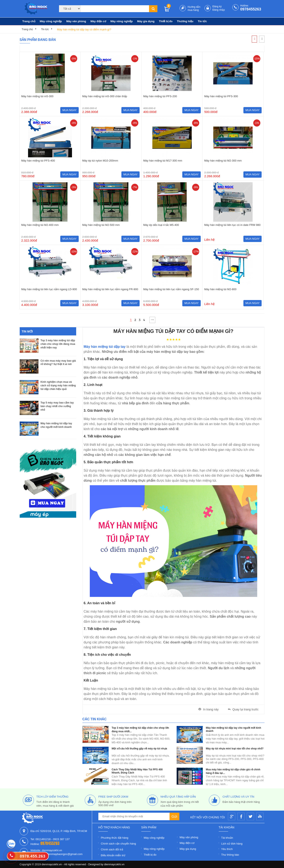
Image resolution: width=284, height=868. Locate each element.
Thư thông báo (230, 855)
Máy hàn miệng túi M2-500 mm (101, 225)
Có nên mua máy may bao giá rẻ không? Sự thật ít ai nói (58, 362)
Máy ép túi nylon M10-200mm (100, 161)
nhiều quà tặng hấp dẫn (178, 797)
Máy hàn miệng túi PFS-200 (160, 96)
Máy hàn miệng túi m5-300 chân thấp (105, 96)
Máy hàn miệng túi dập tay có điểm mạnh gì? (84, 29)
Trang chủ (29, 21)
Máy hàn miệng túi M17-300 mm (163, 161)
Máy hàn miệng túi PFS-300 (221, 96)
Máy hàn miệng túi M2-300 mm (223, 161)
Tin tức (202, 21)
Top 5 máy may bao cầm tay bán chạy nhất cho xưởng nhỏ (57, 406)
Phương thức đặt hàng (115, 838)
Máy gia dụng (146, 21)
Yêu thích (227, 849)
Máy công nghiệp (51, 21)
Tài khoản (227, 838)
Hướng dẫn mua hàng (194, 8)
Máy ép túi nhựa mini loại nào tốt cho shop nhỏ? (235, 749)
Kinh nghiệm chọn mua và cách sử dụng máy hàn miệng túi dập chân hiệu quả (58, 385)
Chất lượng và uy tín (238, 797)
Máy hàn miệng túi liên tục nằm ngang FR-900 (110, 289)
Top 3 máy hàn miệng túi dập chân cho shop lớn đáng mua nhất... (140, 730)
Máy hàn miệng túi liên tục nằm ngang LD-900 (49, 289)
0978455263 (251, 9)
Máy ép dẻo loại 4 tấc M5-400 (161, 225)
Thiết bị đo (166, 21)
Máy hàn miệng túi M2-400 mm (40, 225)
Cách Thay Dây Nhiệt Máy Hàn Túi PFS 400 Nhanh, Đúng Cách (137, 771)
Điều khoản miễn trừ (113, 855)
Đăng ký (217, 6)
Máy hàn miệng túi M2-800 (220, 289)
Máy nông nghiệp (122, 21)
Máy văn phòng (76, 21)
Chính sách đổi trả (112, 849)
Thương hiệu (185, 21)
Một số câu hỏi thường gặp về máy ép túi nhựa (139, 749)
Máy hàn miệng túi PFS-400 (38, 161)
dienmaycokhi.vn (114, 864)
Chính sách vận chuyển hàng (118, 844)
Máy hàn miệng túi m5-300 (37, 96)
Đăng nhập (219, 10)
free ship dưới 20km (113, 797)
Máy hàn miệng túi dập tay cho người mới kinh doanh (56, 425)
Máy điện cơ (98, 21)
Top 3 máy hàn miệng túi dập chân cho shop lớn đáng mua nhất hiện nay (58, 344)
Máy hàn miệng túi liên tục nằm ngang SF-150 (171, 289)
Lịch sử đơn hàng (232, 844)
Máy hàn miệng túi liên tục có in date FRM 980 (232, 225)
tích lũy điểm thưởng (53, 797)
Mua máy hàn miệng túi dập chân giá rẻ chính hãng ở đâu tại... (233, 771)
